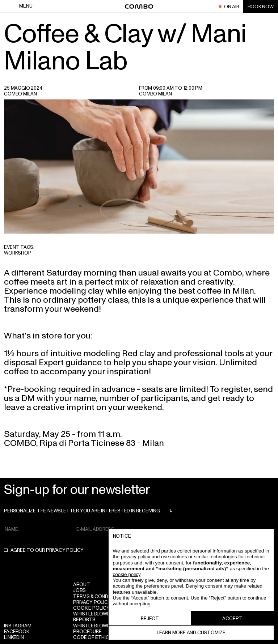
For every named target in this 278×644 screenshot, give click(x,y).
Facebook (16, 631)
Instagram (18, 625)
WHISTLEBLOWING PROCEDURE (94, 628)
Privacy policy (92, 602)
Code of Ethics (93, 637)
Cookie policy (91, 608)
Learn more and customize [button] (191, 632)
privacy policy (65, 550)
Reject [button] (150, 618)
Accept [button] (232, 618)
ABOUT (81, 584)
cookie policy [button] (127, 574)
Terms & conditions (98, 596)
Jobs (79, 590)
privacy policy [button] (136, 557)
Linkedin (14, 637)
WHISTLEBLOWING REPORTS (94, 616)
